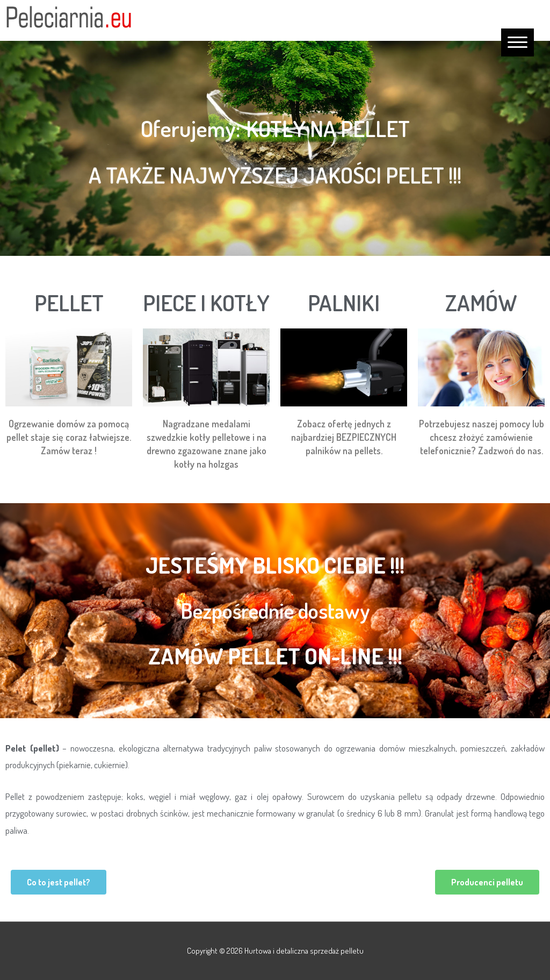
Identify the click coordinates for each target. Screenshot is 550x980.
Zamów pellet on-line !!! (275, 656)
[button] (59, 882)
